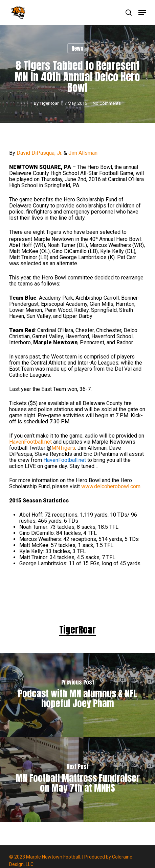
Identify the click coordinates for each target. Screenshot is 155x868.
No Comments (107, 103)
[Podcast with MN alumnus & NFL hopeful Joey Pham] (77, 695)
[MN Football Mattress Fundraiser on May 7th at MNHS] (77, 779)
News (77, 48)
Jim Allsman (83, 153)
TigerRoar (49, 103)
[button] (142, 13)
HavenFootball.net (30, 442)
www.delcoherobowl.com (111, 486)
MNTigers (63, 448)
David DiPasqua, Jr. (39, 153)
